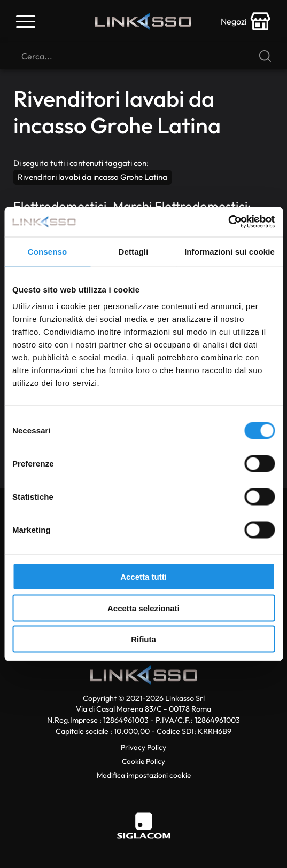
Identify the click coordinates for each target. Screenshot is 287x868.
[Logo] (143, 22)
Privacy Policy (143, 747)
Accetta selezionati (143, 608)
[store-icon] (246, 21)
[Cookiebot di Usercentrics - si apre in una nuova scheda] (228, 222)
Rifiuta (143, 639)
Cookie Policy (143, 761)
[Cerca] (143, 56)
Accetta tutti (143, 577)
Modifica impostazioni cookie (144, 775)
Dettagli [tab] (134, 251)
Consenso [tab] (47, 251)
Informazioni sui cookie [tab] (230, 251)
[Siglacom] (144, 826)
